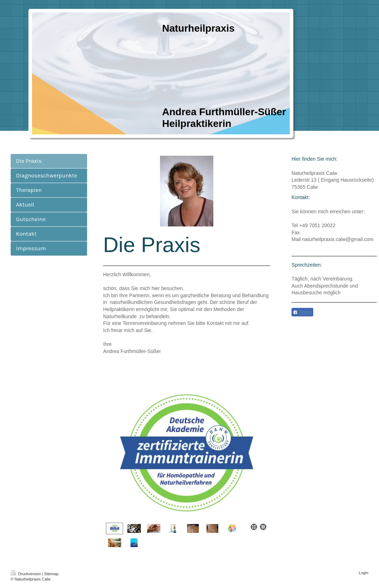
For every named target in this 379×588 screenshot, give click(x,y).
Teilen (302, 312)
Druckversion (26, 574)
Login (364, 573)
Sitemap (51, 574)
